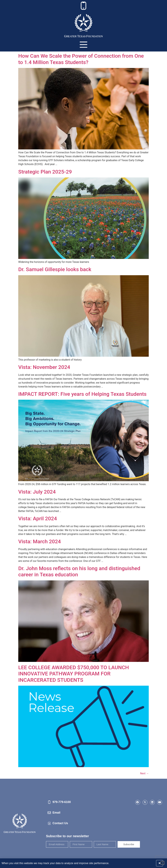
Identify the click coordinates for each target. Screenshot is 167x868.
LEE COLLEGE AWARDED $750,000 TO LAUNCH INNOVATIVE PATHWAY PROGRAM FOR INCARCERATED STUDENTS (74, 674)
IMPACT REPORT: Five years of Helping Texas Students (82, 394)
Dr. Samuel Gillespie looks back (55, 269)
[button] (163, 863)
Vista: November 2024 (44, 367)
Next (144, 773)
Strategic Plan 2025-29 (45, 172)
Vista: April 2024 (38, 518)
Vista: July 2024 (37, 492)
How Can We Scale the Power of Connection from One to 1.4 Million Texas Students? (81, 59)
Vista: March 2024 (40, 541)
